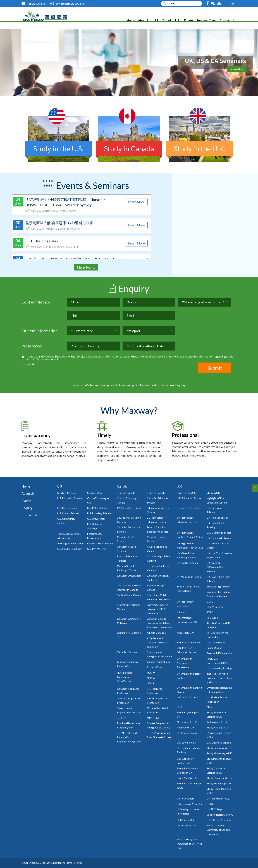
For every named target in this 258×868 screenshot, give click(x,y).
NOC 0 (151, 673)
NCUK (210, 804)
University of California (100, 543)
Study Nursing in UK (218, 727)
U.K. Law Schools (186, 743)
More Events (86, 267)
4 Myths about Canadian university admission (158, 642)
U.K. (178, 22)
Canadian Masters (127, 652)
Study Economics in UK (219, 748)
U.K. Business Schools (219, 743)
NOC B (151, 683)
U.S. (156, 22)
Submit (215, 368)
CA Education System (129, 508)
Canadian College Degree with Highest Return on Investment (159, 623)
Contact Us (227, 22)
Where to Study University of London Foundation (218, 830)
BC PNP (121, 718)
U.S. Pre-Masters (97, 549)
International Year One (190, 804)
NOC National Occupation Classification (125, 677)
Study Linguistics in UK (219, 778)
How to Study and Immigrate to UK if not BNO (189, 844)
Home (131, 22)
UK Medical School (187, 697)
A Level (181, 612)
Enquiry (27, 508)
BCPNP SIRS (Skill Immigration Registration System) (129, 737)
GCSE (210, 602)
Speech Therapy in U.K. (220, 815)
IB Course (212, 618)
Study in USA (95, 493)
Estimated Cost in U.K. (189, 508)
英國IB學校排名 (186, 633)
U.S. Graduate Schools (70, 549)
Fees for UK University (219, 653)
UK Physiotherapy (187, 733)
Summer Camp (207, 22)
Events (189, 22)
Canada (167, 22)
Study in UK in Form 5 (189, 642)
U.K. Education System (190, 498)
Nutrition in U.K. (186, 820)
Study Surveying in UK (219, 783)
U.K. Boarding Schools (219, 533)
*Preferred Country (86, 347)
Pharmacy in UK (186, 727)
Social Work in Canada (129, 595)
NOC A (151, 678)
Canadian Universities (129, 576)
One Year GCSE (215, 607)
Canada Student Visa (159, 662)
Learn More (237, 69)
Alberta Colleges (156, 633)
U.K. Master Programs (219, 820)
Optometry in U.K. (187, 722)
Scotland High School (218, 586)
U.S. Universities (96, 519)
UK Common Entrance (219, 538)
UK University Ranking (219, 668)
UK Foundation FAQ (218, 798)
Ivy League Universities (70, 543)
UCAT (180, 707)
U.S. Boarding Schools (99, 513)
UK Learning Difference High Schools (215, 567)
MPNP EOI (153, 718)
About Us (144, 22)
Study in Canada (126, 493)
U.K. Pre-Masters (187, 825)
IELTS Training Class (42, 241)
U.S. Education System (70, 498)
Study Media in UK (187, 778)
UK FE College (215, 809)
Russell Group (214, 648)
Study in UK (213, 493)
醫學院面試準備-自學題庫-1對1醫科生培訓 (59, 223)
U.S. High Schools (67, 508)
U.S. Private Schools (68, 513)
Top (255, 488)
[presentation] (94, 370)
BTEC (210, 612)
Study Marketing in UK (219, 753)
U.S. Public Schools (98, 508)
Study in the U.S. (67, 493)
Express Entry (155, 667)
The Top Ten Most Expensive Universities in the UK (219, 678)
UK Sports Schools (187, 563)
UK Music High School (189, 577)
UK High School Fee (218, 518)
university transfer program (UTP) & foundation (157, 609)
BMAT (210, 707)
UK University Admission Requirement (185, 663)
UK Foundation (185, 798)
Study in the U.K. (186, 493)
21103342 (39, 3)
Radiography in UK (217, 722)
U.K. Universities (216, 642)
